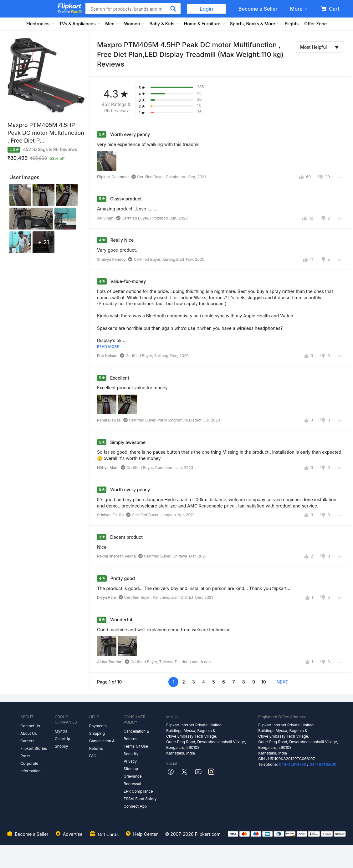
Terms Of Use (136, 746)
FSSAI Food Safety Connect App (140, 802)
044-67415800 (323, 764)
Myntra (61, 731)
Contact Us (30, 726)
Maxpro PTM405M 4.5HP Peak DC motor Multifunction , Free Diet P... (46, 133)
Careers (27, 741)
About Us (28, 733)
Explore (70, 12)
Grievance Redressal (133, 780)
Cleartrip (62, 739)
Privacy (130, 761)
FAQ (93, 756)
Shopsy (61, 746)
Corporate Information (31, 767)
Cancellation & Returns (102, 745)
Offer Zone (315, 24)
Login (206, 9)
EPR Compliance (138, 791)
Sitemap (131, 769)
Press (25, 756)
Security (131, 754)
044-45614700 (292, 764)
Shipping (97, 733)
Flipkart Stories (34, 748)
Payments (98, 726)
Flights (292, 24)
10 (264, 682)
